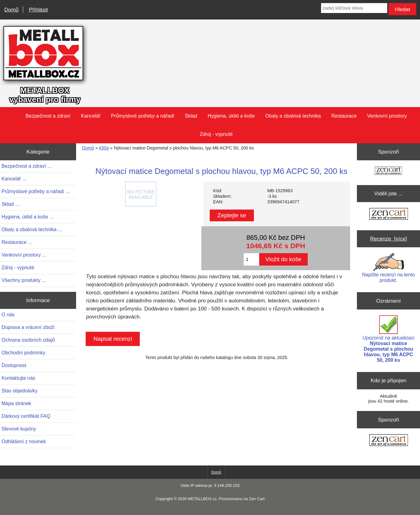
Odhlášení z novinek (24, 441)
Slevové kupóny (19, 429)
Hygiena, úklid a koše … (28, 217)
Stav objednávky (19, 391)
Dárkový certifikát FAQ (26, 416)
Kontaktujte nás (18, 378)
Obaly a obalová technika (293, 116)
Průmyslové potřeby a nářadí (143, 116)
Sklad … (11, 204)
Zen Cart (257, 499)
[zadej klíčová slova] (354, 8)
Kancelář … (14, 179)
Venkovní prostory (387, 116)
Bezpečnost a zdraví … (27, 166)
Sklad (191, 116)
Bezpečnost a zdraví (48, 116)
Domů (11, 10)
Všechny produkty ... (24, 280)
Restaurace (344, 116)
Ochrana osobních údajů (28, 340)
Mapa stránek (16, 403)
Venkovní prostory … (24, 255)
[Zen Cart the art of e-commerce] (388, 171)
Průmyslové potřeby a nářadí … (36, 191)
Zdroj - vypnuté (216, 134)
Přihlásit (38, 10)
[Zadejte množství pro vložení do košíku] (251, 259)
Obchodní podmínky (24, 353)
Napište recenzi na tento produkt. (389, 268)
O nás (8, 315)
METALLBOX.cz (202, 499)
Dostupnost (14, 365)
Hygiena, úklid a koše (231, 116)
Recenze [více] (389, 239)
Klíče (104, 148)
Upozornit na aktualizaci (388, 339)
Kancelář (91, 116)
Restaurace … (17, 242)
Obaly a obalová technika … (32, 229)
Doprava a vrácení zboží (28, 327)
